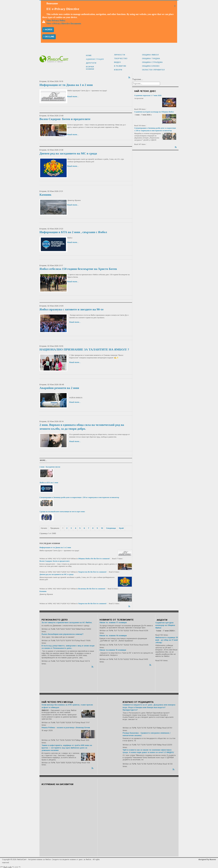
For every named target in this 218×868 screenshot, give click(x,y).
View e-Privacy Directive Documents (64, 24)
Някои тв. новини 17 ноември (113, 622)
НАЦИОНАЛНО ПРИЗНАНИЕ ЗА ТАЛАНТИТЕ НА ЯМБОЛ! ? (84, 349)
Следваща (111, 528)
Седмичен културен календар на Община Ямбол (154, 111)
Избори (118, 69)
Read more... (73, 96)
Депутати (91, 64)
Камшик (45, 194)
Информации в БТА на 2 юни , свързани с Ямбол (73, 231)
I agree (48, 30)
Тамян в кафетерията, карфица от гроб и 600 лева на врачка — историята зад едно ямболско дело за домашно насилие (67, 747)
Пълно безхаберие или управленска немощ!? (62, 634)
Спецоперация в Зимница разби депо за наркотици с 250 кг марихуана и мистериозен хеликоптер (79, 497)
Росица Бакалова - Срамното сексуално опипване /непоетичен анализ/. (147, 734)
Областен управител (153, 69)
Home (89, 57)
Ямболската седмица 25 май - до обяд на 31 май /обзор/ (167, 639)
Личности (119, 55)
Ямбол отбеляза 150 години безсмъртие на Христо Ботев (78, 268)
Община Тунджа (151, 58)
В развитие (120, 66)
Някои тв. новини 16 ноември (113, 635)
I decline (49, 37)
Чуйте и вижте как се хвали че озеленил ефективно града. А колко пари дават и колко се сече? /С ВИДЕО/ (148, 751)
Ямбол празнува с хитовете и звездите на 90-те (72, 309)
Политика (82, 588)
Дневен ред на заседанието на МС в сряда (68, 153)
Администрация (95, 60)
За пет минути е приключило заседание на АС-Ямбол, (67, 622)
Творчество (120, 58)
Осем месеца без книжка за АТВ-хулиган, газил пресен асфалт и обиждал (67, 705)
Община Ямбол (150, 55)
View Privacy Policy (56, 20)
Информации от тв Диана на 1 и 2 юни (66, 84)
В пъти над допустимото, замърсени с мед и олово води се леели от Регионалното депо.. (68, 646)
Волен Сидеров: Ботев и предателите (65, 118)
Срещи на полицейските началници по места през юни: (62, 511)
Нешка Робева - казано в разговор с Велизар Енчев (66, 727)
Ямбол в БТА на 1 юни (49, 482)
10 (102, 528)
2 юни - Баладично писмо (50, 466)
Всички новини (94, 67)
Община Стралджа (152, 62)
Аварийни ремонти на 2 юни (59, 387)
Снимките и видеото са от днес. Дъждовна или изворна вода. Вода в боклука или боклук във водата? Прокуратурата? (149, 707)
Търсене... (138, 79)
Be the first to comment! (101, 558)
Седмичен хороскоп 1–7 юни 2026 (148, 95)
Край (121, 528)
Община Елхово (150, 66)
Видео (117, 62)
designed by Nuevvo (207, 859)
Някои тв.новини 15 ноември (113, 649)
